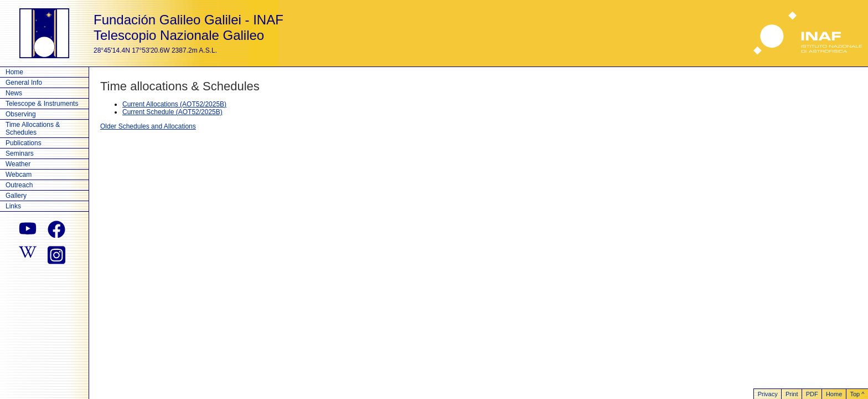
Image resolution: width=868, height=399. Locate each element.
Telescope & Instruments (42, 104)
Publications (24, 143)
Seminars (20, 154)
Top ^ (857, 394)
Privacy (768, 394)
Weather (18, 164)
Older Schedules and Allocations (148, 126)
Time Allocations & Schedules (33, 129)
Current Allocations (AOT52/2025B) (174, 104)
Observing (21, 114)
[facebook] (56, 229)
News (14, 93)
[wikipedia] (28, 254)
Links (13, 206)
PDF (812, 394)
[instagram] (56, 254)
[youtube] (28, 229)
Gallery (16, 196)
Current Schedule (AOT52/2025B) (172, 112)
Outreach (19, 185)
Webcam (19, 175)
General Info (24, 83)
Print (792, 394)
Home (14, 72)
